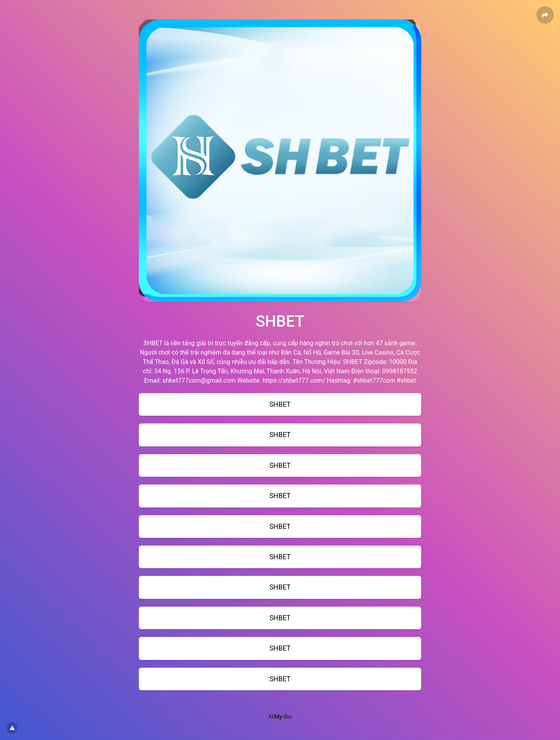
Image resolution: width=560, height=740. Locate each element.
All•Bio (280, 717)
